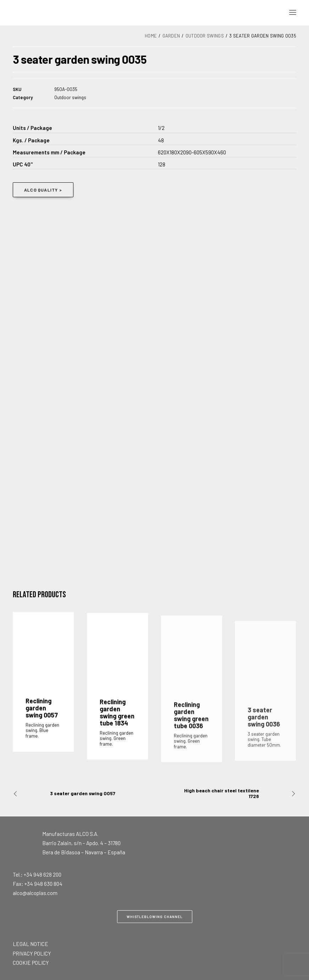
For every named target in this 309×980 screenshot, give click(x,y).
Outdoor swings (205, 36)
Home (151, 36)
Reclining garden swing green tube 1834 (117, 725)
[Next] (239, 793)
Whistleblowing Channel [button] (155, 917)
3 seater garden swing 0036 (264, 743)
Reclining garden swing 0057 (42, 715)
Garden (171, 36)
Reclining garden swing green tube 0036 (191, 737)
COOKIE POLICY (31, 963)
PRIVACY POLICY (32, 953)
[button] (293, 12)
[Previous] (70, 793)
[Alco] (104, 12)
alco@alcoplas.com (35, 893)
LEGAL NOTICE (31, 944)
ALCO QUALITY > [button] (43, 190)
